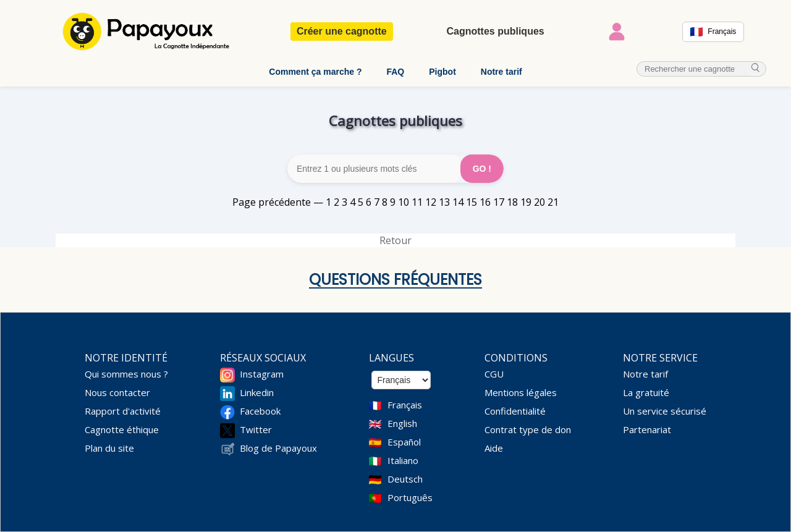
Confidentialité (515, 411)
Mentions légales (521, 392)
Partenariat (647, 429)
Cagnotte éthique (122, 429)
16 (485, 202)
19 (526, 202)
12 (431, 202)
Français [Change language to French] (405, 405)
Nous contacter (117, 392)
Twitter (256, 429)
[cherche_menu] (756, 69)
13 (444, 202)
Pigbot (442, 72)
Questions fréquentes (395, 280)
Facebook (260, 411)
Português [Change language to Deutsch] (410, 497)
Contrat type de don (528, 429)
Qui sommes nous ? (126, 374)
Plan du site (109, 448)
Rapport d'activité (123, 411)
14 (458, 202)
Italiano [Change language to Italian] (403, 460)
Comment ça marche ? (315, 72)
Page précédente (272, 202)
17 (499, 202)
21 (553, 202)
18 (512, 202)
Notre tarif (501, 72)
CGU (494, 374)
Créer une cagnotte (342, 31)
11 (417, 202)
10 (404, 202)
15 (472, 202)
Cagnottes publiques (495, 31)
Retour (395, 240)
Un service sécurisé (665, 411)
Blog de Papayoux (278, 448)
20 (539, 202)
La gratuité (646, 392)
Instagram (262, 374)
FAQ (395, 72)
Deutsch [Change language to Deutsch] (405, 479)
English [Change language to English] (402, 423)
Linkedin (257, 392)
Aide (494, 448)
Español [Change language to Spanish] (404, 442)
